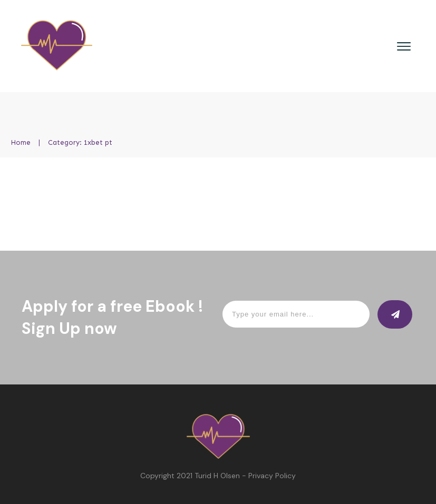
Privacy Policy (272, 476)
